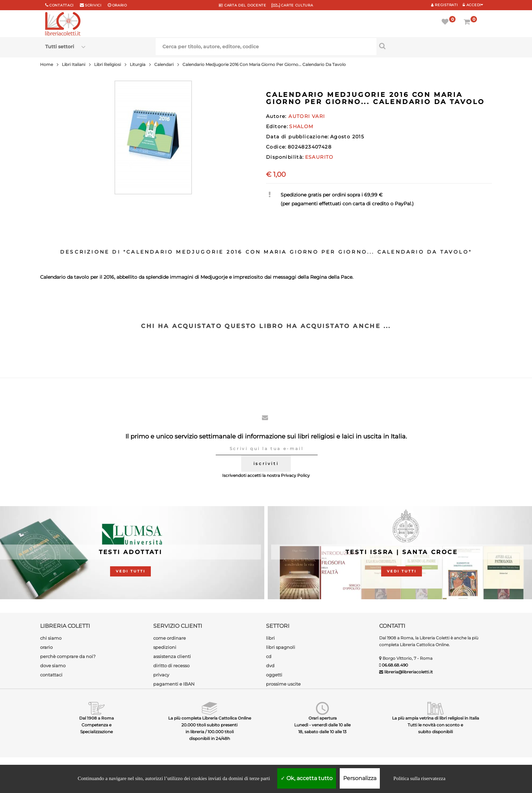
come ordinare (170, 638)
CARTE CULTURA (292, 5)
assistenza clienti (172, 656)
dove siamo (53, 666)
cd (269, 656)
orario (120, 5)
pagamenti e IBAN (174, 684)
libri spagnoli (281, 647)
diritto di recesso (171, 666)
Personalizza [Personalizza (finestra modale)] (360, 778)
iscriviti (266, 463)
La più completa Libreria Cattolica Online (210, 718)
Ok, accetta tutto (307, 778)
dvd (270, 666)
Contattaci (61, 5)
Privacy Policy (295, 475)
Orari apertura (323, 718)
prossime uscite (283, 684)
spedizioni (165, 647)
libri (270, 638)
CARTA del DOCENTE (242, 5)
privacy (161, 675)
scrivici (93, 5)
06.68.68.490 (395, 665)
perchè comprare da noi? (68, 656)
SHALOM (301, 126)
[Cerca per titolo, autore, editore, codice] (432, 46)
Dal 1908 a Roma (96, 718)
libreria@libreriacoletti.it (409, 672)
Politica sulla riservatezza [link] (419, 778)
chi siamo (51, 638)
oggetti (274, 675)
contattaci (51, 675)
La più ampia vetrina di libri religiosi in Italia (436, 718)
